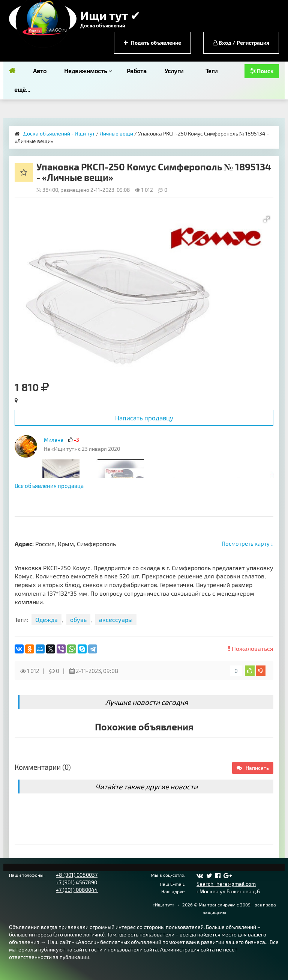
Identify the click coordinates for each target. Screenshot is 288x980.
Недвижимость (88, 71)
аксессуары (116, 619)
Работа (137, 71)
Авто (40, 71)
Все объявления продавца (49, 486)
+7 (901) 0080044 (77, 890)
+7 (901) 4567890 (76, 882)
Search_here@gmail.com (226, 884)
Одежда (46, 619)
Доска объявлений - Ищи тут (59, 133)
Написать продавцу (144, 418)
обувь (78, 619)
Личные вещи (116, 133)
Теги (211, 71)
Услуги (174, 71)
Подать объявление (152, 43)
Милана (54, 440)
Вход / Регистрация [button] (241, 43)
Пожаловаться (251, 648)
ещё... (22, 90)
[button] (267, 219)
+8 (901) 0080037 (77, 875)
